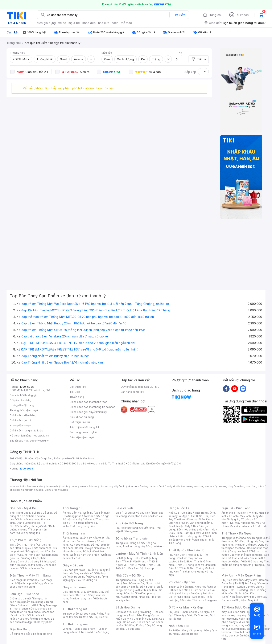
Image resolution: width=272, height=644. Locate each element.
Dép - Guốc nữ (89, 570)
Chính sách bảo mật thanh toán (88, 402)
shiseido (15, 490)
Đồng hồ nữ (137, 543)
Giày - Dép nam (74, 587)
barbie (65, 486)
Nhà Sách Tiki (179, 626)
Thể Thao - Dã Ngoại (237, 533)
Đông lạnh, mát (35, 551)
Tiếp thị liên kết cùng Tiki (85, 427)
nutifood (165, 486)
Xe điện (204, 612)
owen (74, 486)
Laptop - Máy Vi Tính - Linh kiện (139, 553)
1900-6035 (27, 387)
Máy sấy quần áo (240, 526)
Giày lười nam (71, 592)
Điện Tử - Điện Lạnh (236, 508)
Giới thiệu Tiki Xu (80, 422)
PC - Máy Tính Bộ (132, 568)
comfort (251, 486)
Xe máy (180, 615)
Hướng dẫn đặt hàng (22, 405)
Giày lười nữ (94, 577)
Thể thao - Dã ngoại (186, 519)
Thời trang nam (74, 533)
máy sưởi (227, 612)
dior (24, 486)
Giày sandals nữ (83, 573)
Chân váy (88, 519)
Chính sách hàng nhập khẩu (26, 430)
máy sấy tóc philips (248, 615)
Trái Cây (15, 545)
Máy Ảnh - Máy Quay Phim (241, 575)
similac (240, 486)
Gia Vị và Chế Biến (133, 619)
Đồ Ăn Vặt (129, 622)
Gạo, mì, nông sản (29, 555)
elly (116, 486)
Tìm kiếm (179, 15)
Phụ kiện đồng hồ (133, 546)
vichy (48, 490)
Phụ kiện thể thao (245, 545)
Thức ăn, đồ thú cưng (29, 565)
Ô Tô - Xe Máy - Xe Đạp (186, 607)
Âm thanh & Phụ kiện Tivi (236, 513)
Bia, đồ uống (23, 558)
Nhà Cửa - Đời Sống (130, 575)
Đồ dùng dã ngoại (246, 541)
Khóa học (201, 587)
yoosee (221, 486)
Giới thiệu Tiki (78, 387)
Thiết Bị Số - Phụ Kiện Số (186, 550)
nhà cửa (104, 23)
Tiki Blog (75, 392)
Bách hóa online (187, 530)
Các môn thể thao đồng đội (246, 555)
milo (123, 486)
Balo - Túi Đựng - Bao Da (244, 590)
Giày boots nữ (77, 577)
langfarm (28, 490)
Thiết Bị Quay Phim (243, 597)
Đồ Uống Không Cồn (137, 625)
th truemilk (52, 486)
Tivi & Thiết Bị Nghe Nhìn (190, 538)
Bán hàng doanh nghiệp (84, 432)
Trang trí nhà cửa (126, 580)
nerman (187, 486)
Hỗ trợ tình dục (40, 619)
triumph (153, 486)
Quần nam (86, 538)
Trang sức (122, 543)
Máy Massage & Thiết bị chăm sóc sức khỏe (34, 607)
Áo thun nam (70, 538)
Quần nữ (88, 513)
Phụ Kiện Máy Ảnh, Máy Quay (239, 580)
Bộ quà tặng (133, 629)
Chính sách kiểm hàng (23, 415)
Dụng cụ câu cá (239, 551)
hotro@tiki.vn (41, 436)
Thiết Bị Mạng (136, 565)
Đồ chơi (47, 513)
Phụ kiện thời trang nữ (129, 528)
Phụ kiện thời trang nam (138, 530)
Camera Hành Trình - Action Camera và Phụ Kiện (245, 587)
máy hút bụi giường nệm (244, 627)
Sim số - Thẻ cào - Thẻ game (199, 600)
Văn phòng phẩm (199, 630)
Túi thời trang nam (76, 624)
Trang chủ (215, 15)
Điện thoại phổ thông (29, 583)
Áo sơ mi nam (86, 541)
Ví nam (67, 629)
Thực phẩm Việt (41, 548)
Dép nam (82, 595)
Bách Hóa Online (128, 607)
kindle (177, 486)
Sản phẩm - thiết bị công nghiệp (193, 535)
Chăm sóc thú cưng (127, 612)
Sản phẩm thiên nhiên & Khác (31, 610)
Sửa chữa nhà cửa (133, 583)
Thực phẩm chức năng (30, 602)
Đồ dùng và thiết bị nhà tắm (140, 590)
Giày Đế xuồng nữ (86, 580)
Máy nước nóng (244, 523)
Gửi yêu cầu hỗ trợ (20, 400)
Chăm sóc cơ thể (28, 605)
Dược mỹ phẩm (43, 622)
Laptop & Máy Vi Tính (197, 533)
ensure (84, 486)
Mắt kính (149, 528)
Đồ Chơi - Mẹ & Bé (23, 508)
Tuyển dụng (77, 397)
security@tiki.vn (40, 441)
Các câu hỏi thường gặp (24, 395)
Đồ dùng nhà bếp (20, 634)
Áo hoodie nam (79, 545)
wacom (198, 486)
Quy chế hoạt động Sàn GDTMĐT (141, 387)
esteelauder (36, 486)
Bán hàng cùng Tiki (132, 392)
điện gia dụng (46, 23)
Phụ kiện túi (101, 617)
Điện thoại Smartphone (24, 580)
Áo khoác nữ (91, 516)
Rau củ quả (23, 548)
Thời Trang (201, 513)
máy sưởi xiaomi (249, 625)
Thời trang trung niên (82, 526)
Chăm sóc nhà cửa (32, 568)
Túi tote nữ (85, 617)
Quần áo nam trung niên (85, 555)
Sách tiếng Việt (178, 630)
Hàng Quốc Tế (179, 508)
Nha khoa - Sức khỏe (191, 597)
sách (115, 23)
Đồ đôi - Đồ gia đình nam (90, 548)
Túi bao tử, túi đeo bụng (95, 632)
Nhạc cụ (144, 597)
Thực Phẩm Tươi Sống (26, 540)
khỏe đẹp (89, 23)
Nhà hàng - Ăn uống (189, 593)
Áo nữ (66, 513)
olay (230, 486)
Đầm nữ (76, 513)
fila (55, 490)
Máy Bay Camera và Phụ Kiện (244, 598)
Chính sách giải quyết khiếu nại (88, 412)
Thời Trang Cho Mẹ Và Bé (25, 513)
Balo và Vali (124, 508)
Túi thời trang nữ (75, 609)
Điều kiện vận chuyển (82, 437)
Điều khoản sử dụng (82, 417)
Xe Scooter (201, 615)
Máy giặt (234, 519)
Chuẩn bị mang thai (29, 533)
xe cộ (62, 23)
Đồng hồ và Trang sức (132, 538)
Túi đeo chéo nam (84, 629)
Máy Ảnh (253, 600)
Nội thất (133, 587)
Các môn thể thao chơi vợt (245, 556)
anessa (209, 486)
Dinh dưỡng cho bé (28, 523)
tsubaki (64, 490)
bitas (261, 486)
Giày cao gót (70, 570)
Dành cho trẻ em (28, 561)
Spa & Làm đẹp (194, 590)
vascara (15, 486)
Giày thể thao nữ (252, 561)
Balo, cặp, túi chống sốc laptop (140, 514)
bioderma (106, 486)
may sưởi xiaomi (240, 622)
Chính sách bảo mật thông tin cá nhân (92, 407)
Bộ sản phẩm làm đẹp (32, 620)
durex (94, 486)
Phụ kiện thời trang (129, 523)
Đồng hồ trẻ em (155, 546)
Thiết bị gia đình (42, 634)
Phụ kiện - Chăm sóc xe (183, 612)
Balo (118, 513)
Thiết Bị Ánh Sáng (245, 583)
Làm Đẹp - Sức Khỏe (24, 594)
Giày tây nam (89, 592)
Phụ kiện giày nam (81, 598)
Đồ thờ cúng (130, 597)
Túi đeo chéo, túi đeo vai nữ (79, 614)
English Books (189, 634)
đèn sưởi (240, 612)
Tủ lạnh (233, 516)
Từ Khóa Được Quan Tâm (240, 607)
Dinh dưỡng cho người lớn (32, 526)
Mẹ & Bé (191, 526)
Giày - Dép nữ (73, 565)
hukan (39, 490)
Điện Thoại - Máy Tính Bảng (30, 575)
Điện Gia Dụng (20, 629)
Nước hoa (23, 619)
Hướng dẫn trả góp (21, 425)
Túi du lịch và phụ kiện (137, 513)
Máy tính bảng (26, 587)
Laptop (149, 568)
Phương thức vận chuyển (24, 410)
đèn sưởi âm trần (239, 635)
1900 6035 (26, 469)
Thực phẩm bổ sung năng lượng (246, 563)
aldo (144, 486)
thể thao (126, 23)
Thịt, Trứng (28, 545)
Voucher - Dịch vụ (182, 582)
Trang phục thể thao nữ (236, 538)
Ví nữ (101, 614)
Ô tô (189, 615)
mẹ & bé (74, 23)
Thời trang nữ (73, 508)
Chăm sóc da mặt (20, 598)
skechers (133, 486)
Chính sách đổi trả (20, 420)
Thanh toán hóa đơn (181, 587)
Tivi (231, 523)
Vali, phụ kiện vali (153, 516)
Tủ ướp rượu (260, 526)
